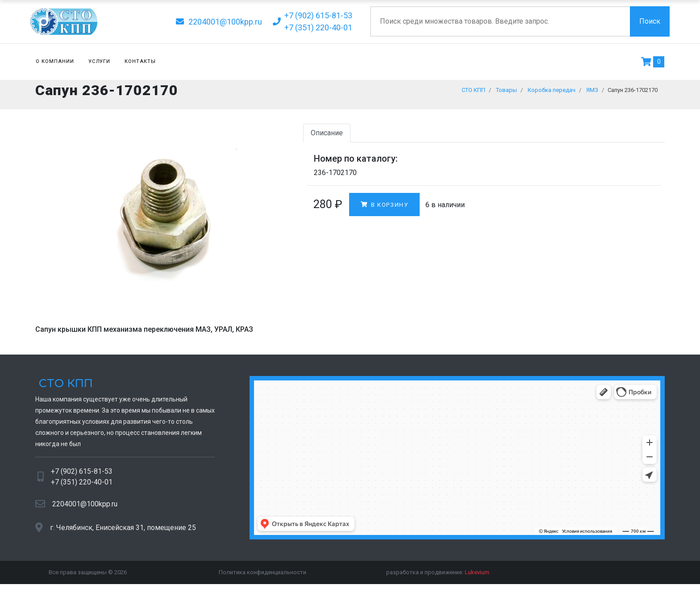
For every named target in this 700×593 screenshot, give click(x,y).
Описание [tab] (327, 137)
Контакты (140, 61)
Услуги (100, 61)
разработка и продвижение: (438, 577)
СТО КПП (64, 388)
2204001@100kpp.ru (85, 508)
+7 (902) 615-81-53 (82, 476)
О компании (55, 61)
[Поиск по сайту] (500, 21)
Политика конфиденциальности (262, 577)
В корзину (384, 209)
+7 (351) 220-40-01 (82, 487)
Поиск (650, 21)
